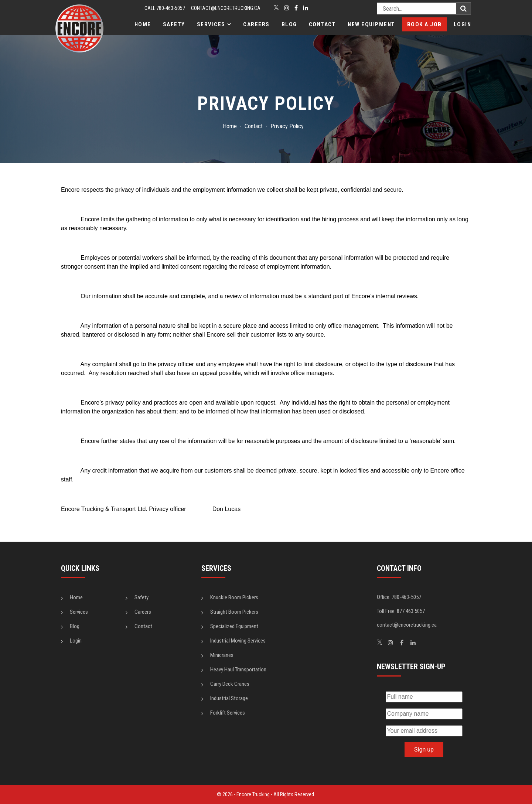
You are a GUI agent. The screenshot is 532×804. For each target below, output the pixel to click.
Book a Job (424, 24)
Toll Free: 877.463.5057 (401, 611)
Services (211, 24)
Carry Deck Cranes (230, 684)
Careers (256, 24)
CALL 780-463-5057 (165, 8)
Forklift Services (228, 713)
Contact (323, 24)
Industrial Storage (229, 698)
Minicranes (222, 655)
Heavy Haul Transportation (238, 670)
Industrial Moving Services (238, 641)
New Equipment (371, 24)
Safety (174, 24)
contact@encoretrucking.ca (226, 8)
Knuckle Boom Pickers (234, 597)
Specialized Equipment (234, 626)
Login (463, 24)
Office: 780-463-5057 (399, 597)
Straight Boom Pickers (234, 612)
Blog (289, 24)
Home (143, 24)
